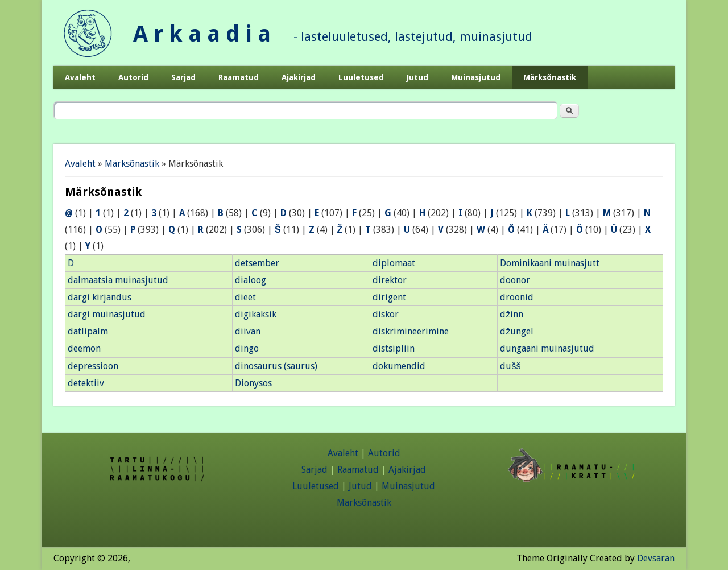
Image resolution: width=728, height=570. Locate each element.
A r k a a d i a (202, 34)
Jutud (417, 77)
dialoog (251, 280)
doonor (515, 280)
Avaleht (80, 77)
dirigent (389, 297)
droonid (517, 297)
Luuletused (361, 77)
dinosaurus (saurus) (276, 366)
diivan (248, 331)
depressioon (93, 366)
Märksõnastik (550, 77)
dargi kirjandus (100, 297)
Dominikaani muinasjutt (550, 263)
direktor (390, 280)
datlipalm (88, 331)
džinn (512, 314)
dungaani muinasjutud (547, 348)
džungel (517, 331)
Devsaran (656, 558)
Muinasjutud (476, 77)
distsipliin (394, 348)
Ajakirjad (299, 77)
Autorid (133, 77)
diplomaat (394, 263)
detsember (257, 263)
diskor (386, 314)
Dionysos (253, 383)
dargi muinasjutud (107, 314)
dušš (510, 366)
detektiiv (86, 383)
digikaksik (256, 314)
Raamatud (239, 77)
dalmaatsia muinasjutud (118, 280)
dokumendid (399, 366)
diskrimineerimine (411, 331)
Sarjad (183, 77)
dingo (247, 348)
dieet (245, 297)
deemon (84, 348)
